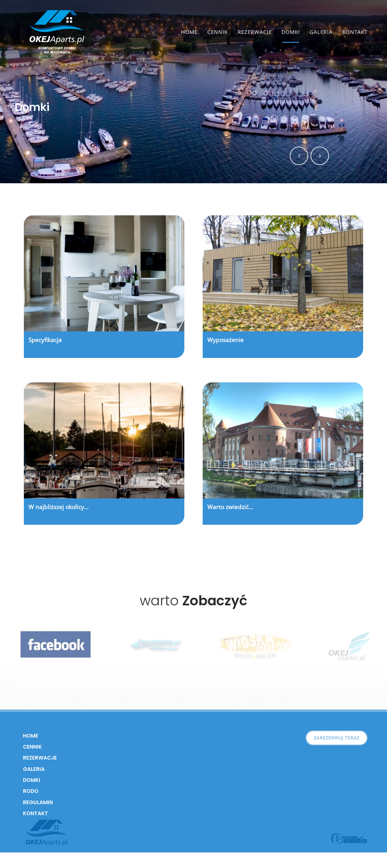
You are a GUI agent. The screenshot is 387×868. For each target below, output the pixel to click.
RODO (31, 791)
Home (189, 32)
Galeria (321, 32)
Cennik (217, 32)
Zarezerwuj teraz (337, 738)
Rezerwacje (255, 32)
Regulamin (38, 802)
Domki (291, 32)
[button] (299, 156)
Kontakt (355, 32)
